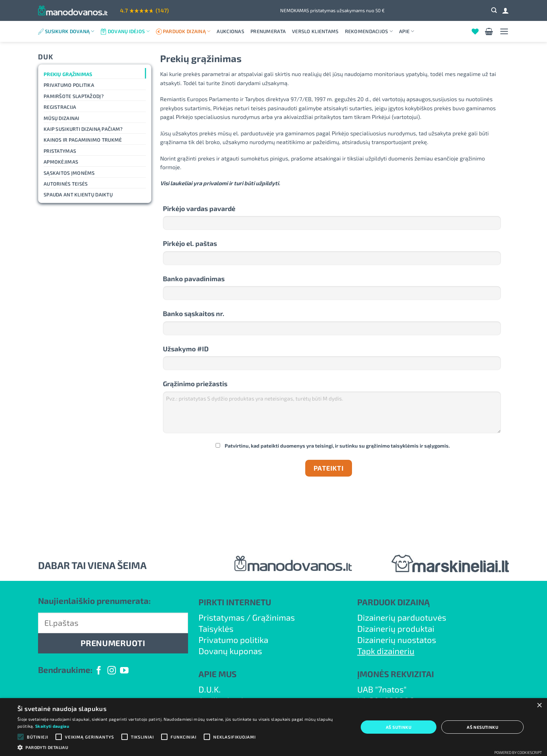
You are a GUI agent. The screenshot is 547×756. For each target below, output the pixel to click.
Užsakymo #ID (186, 349)
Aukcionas (230, 31)
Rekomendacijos (369, 31)
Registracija (60, 107)
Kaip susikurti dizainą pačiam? (83, 129)
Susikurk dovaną (70, 31)
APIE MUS (218, 674)
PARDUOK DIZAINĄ (394, 602)
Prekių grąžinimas (68, 74)
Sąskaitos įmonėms (69, 173)
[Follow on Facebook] (99, 671)
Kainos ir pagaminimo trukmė (83, 140)
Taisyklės (216, 628)
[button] (494, 10)
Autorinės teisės (66, 184)
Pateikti (329, 468)
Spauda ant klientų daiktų (78, 194)
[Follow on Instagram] (112, 671)
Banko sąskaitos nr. (194, 313)
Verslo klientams (315, 31)
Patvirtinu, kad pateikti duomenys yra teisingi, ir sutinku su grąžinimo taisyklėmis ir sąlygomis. (333, 446)
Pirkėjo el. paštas (190, 243)
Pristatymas (60, 151)
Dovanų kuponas (230, 651)
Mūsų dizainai (62, 118)
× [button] (539, 706)
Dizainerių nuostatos (397, 640)
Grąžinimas (273, 617)
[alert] (273, 727)
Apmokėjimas (61, 162)
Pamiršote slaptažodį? (74, 96)
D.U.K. (210, 689)
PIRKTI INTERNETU (235, 602)
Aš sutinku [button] (399, 727)
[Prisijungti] (505, 10)
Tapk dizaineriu (386, 651)
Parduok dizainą (187, 31)
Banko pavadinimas (194, 279)
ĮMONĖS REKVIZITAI (396, 674)
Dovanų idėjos (129, 31)
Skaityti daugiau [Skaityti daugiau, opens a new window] (52, 726)
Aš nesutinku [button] (482, 727)
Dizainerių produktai (396, 628)
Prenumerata (268, 31)
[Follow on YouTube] (124, 671)
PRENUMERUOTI (113, 643)
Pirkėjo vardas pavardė (199, 208)
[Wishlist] (475, 31)
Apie (407, 31)
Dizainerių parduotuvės (402, 617)
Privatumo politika (69, 85)
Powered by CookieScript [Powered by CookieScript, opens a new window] (518, 752)
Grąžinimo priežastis (195, 384)
